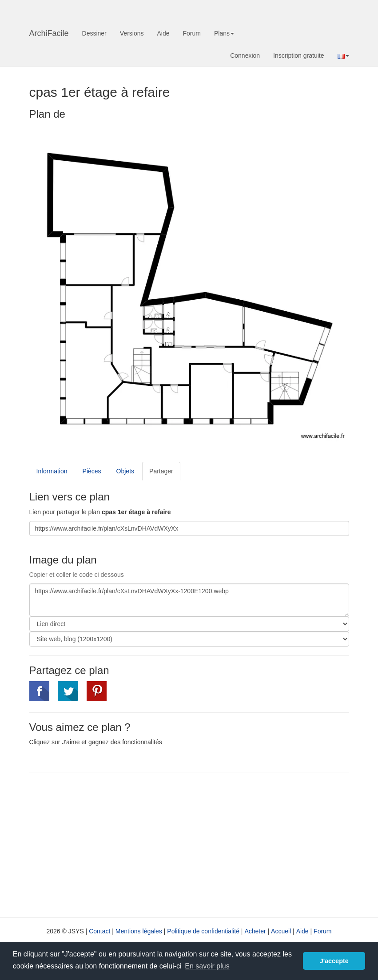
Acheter (255, 931)
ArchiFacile (49, 33)
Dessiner (94, 33)
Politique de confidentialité (203, 931)
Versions (132, 33)
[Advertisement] (104, 844)
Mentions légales (139, 931)
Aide (163, 33)
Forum (192, 33)
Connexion (245, 56)
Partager (161, 471)
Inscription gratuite (298, 56)
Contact (99, 931)
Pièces (92, 471)
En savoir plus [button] (207, 966)
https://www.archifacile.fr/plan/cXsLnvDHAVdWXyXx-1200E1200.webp (189, 600)
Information (52, 471)
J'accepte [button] (334, 961)
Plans (224, 33)
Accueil (281, 931)
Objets (125, 471)
